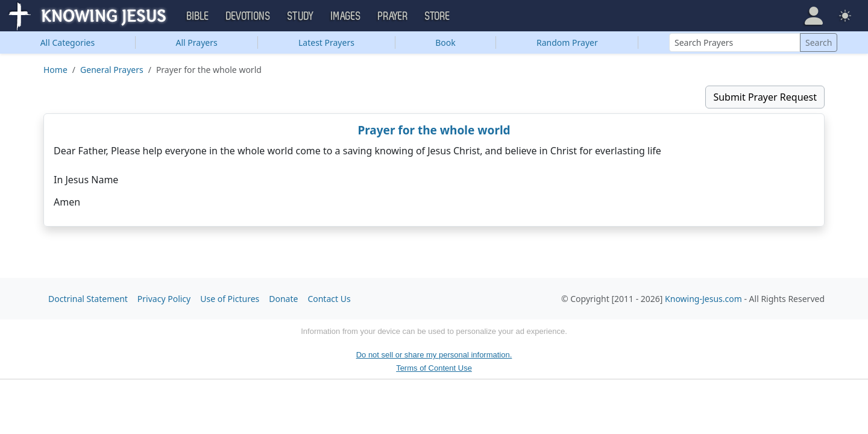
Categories (68, 42)
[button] (814, 16)
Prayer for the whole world (434, 130)
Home (55, 70)
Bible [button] (198, 16)
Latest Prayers (326, 42)
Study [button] (301, 16)
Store (438, 16)
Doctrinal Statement (88, 299)
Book (445, 42)
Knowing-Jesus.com (703, 299)
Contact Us (329, 299)
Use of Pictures (230, 299)
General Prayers (112, 70)
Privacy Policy (164, 299)
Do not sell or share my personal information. (434, 355)
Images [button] (346, 16)
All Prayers (197, 42)
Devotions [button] (248, 16)
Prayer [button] (393, 16)
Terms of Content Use (434, 368)
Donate (283, 299)
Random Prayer (567, 42)
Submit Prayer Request (765, 97)
